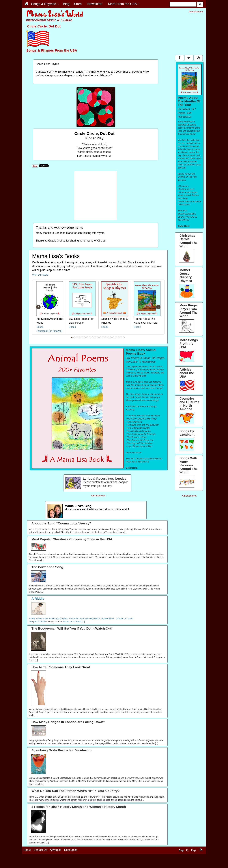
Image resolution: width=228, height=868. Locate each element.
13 (103, 337)
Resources (71, 861)
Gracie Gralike (57, 241)
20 (121, 337)
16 (111, 337)
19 (119, 337)
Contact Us (40, 861)
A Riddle (42, 622)
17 (113, 337)
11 (98, 337)
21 (124, 337)
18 (116, 337)
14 (106, 337)
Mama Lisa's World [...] (74, 622)
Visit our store (40, 275)
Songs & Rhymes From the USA (52, 50)
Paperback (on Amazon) (49, 331)
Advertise (56, 861)
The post (34, 622)
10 (95, 337)
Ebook (40, 327)
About (27, 861)
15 (108, 337)
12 (100, 337)
